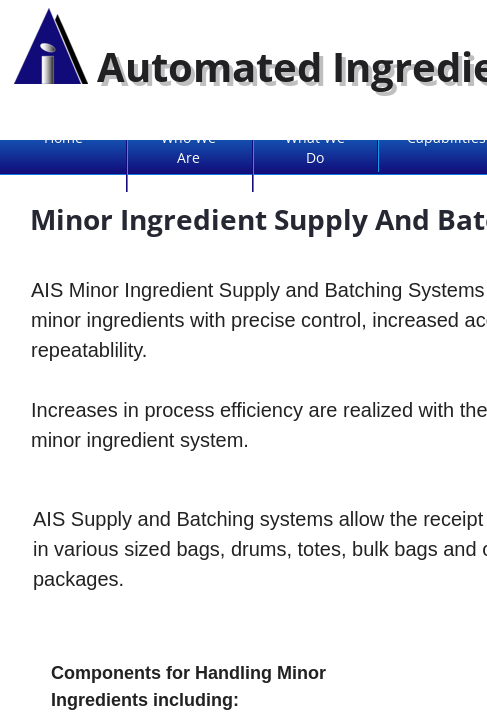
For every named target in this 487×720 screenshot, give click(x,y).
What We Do (315, 147)
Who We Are (188, 147)
